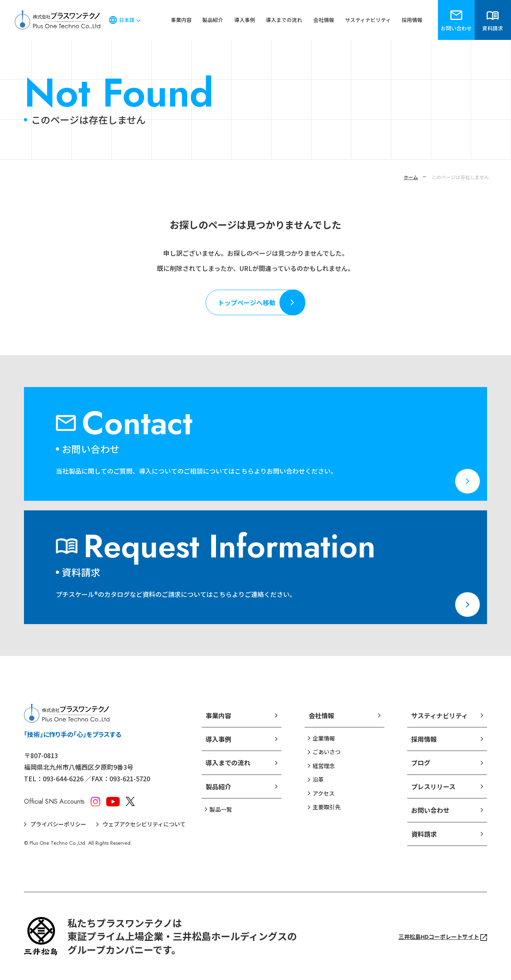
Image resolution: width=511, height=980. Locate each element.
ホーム (411, 177)
